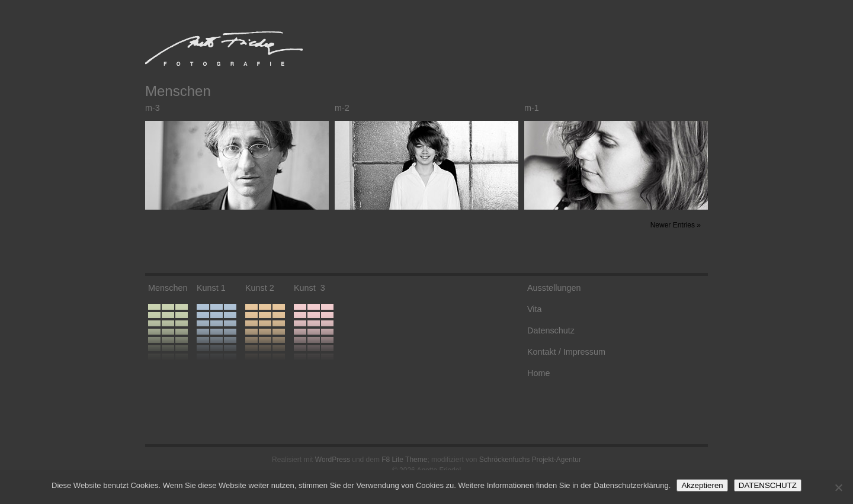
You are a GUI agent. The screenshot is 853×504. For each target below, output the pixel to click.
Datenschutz (551, 330)
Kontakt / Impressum (566, 352)
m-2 (342, 108)
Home (538, 373)
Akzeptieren (702, 485)
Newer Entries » (676, 225)
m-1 (532, 108)
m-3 (153, 108)
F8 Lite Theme (404, 460)
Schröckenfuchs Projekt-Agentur (530, 460)
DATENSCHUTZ (768, 485)
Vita (535, 309)
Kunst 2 (260, 288)
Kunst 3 (310, 288)
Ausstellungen (554, 288)
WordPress (333, 460)
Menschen (168, 288)
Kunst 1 (211, 288)
